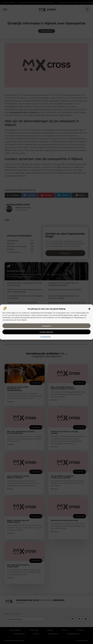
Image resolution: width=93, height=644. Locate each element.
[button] (89, 309)
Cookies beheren (47, 332)
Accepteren (46, 326)
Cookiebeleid (45, 337)
